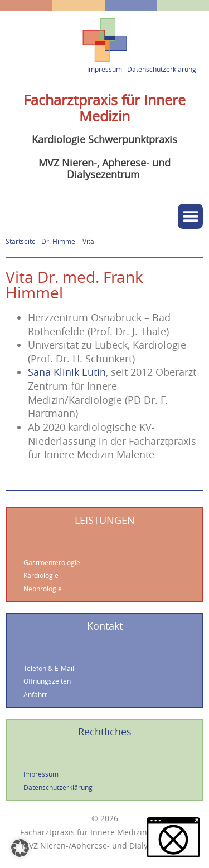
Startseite (21, 241)
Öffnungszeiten (47, 681)
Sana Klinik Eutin (67, 372)
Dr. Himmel (59, 241)
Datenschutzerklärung (162, 69)
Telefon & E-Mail (49, 668)
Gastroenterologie (52, 563)
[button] (190, 216)
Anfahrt (35, 695)
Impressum (104, 69)
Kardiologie (41, 575)
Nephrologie (43, 589)
